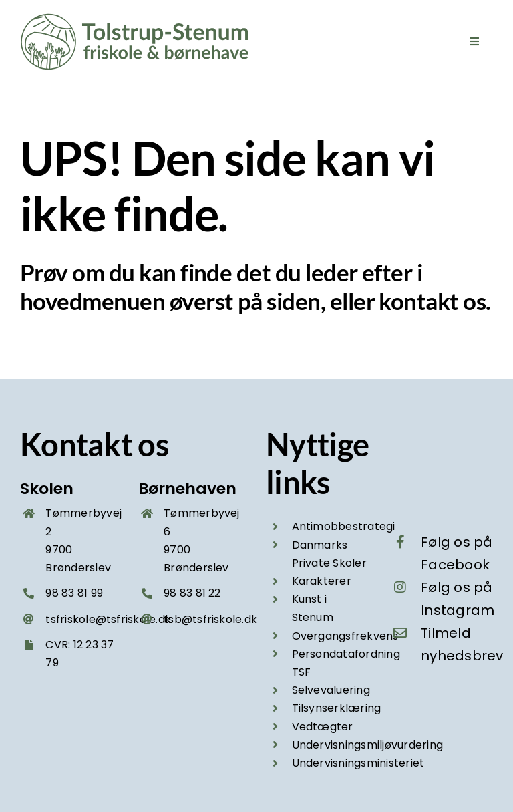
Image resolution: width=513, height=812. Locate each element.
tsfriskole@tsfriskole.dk (108, 619)
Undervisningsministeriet (358, 763)
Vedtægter (323, 727)
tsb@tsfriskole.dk (210, 619)
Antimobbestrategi (344, 526)
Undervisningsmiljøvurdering (367, 745)
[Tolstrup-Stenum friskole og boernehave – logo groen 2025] (137, 18)
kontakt (418, 301)
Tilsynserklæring (337, 708)
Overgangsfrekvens (345, 636)
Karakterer (322, 581)
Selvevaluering (331, 690)
